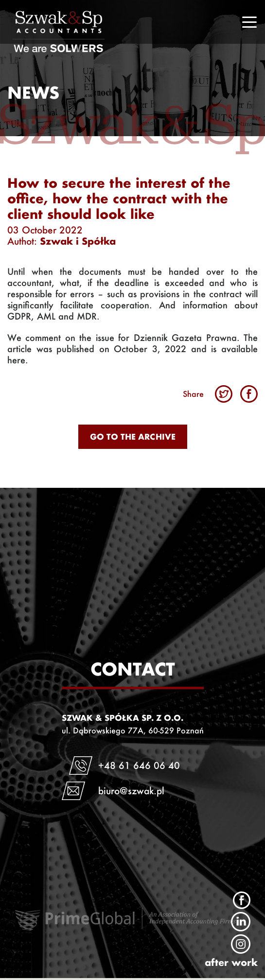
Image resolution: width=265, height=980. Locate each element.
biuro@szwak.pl (131, 791)
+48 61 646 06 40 (139, 765)
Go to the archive (133, 437)
